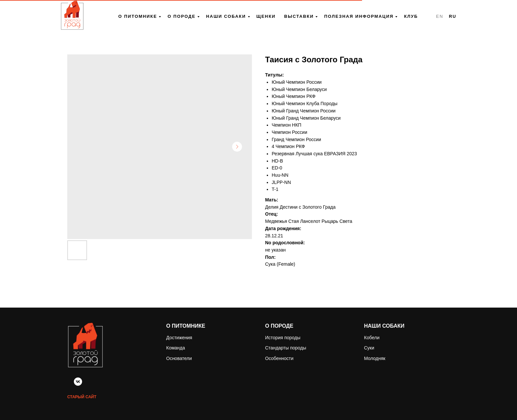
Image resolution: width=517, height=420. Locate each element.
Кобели (372, 338)
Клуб (411, 16)
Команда (176, 348)
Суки (369, 348)
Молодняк (375, 358)
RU (453, 16)
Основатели (179, 358)
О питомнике (138, 16)
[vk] (78, 384)
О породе (182, 16)
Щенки (266, 16)
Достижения (179, 338)
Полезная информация (359, 16)
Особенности (279, 358)
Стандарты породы (286, 348)
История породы (283, 338)
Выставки (299, 16)
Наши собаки (226, 16)
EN (440, 16)
